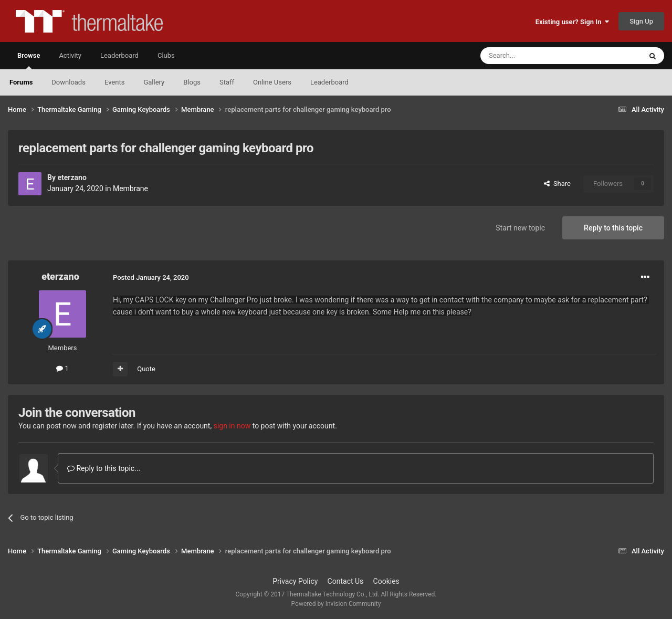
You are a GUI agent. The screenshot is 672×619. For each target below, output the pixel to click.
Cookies (386, 581)
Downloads (69, 82)
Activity (70, 55)
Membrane (130, 188)
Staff (227, 82)
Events (114, 82)
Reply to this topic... (104, 468)
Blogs (192, 82)
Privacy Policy (295, 581)
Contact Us (346, 581)
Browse (29, 60)
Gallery (154, 82)
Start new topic (520, 228)
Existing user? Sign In (572, 22)
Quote (146, 369)
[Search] (536, 56)
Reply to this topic (613, 228)
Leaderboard (329, 82)
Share (557, 183)
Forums (21, 82)
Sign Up (641, 21)
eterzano (72, 177)
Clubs (166, 55)
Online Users (272, 82)
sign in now (232, 426)
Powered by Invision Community (336, 604)
